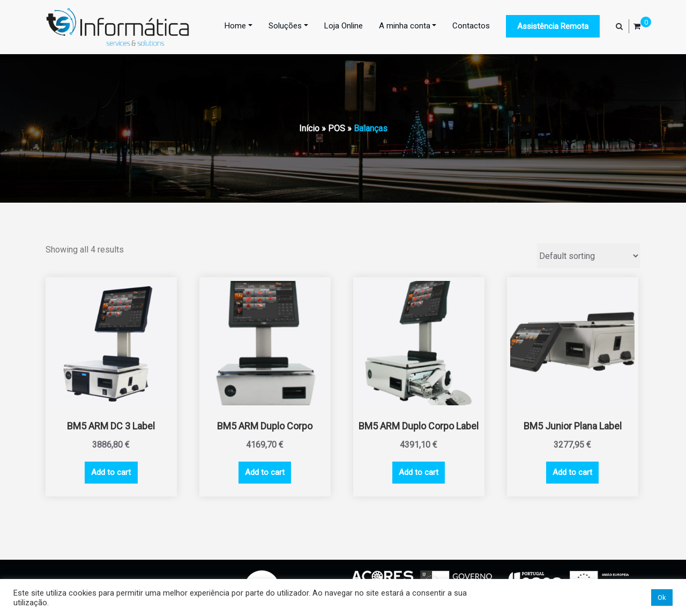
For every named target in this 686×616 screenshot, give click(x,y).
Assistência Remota (553, 26)
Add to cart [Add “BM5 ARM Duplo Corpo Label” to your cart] (419, 472)
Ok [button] (662, 598)
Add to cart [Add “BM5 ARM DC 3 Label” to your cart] (111, 472)
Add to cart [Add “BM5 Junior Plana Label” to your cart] (572, 472)
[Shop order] (588, 256)
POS (337, 128)
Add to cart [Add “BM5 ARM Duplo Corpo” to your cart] (265, 472)
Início (309, 128)
